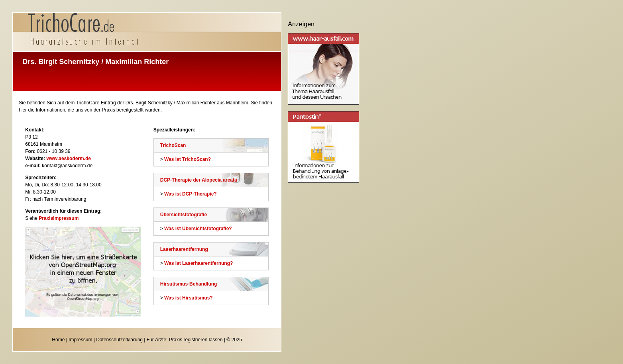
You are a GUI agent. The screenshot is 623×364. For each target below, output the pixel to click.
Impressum (80, 340)
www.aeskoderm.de (69, 159)
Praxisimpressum (59, 218)
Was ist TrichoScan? (188, 159)
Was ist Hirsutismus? (189, 298)
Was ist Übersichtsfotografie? (198, 229)
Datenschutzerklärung (119, 340)
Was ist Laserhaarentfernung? (198, 263)
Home (58, 340)
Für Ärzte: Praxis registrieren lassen (185, 340)
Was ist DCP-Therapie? (191, 194)
